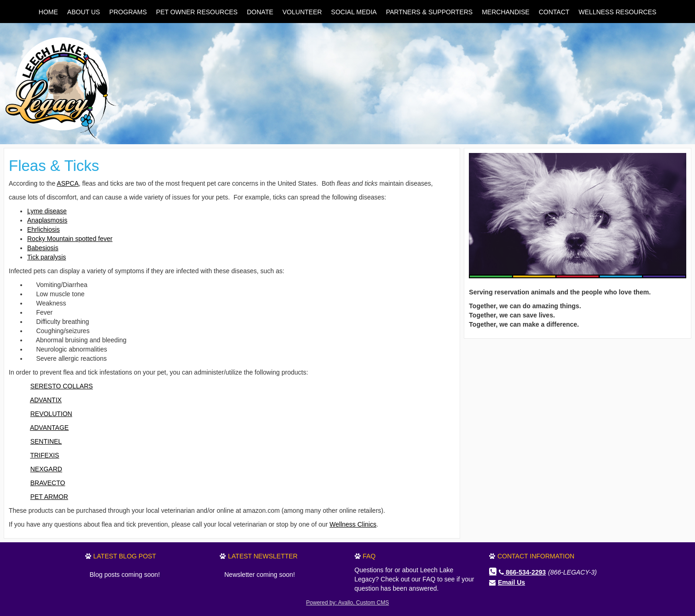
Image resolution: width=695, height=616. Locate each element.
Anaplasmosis (47, 220)
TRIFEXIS (44, 455)
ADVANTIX (46, 400)
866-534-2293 (522, 572)
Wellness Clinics (353, 524)
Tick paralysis (47, 257)
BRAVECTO (48, 483)
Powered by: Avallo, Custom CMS (348, 603)
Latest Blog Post (125, 556)
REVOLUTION (51, 414)
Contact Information (536, 556)
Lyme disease (47, 211)
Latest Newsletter (263, 556)
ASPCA (67, 183)
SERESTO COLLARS (62, 386)
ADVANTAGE (49, 428)
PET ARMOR (49, 497)
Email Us (511, 582)
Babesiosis (43, 248)
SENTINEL (46, 441)
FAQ (369, 556)
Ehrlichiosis (44, 229)
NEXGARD (46, 469)
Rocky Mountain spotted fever (70, 239)
